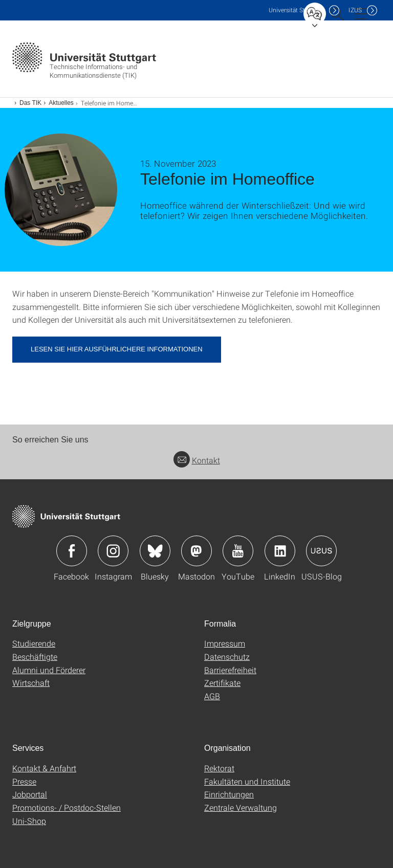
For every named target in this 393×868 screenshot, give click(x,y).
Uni (296, 10)
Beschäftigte (35, 656)
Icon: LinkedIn (280, 551)
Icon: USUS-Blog (321, 551)
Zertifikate (222, 683)
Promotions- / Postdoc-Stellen (67, 807)
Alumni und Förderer (49, 670)
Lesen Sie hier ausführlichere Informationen (117, 349)
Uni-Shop (29, 821)
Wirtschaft (31, 683)
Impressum (225, 643)
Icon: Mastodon (196, 551)
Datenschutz (227, 656)
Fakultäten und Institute (247, 781)
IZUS (355, 10)
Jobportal (30, 794)
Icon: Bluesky (155, 551)
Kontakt (197, 460)
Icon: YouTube (238, 551)
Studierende (34, 643)
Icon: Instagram (113, 551)
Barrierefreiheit (230, 670)
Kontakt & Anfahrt (44, 768)
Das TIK (30, 103)
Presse (24, 781)
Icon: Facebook (72, 551)
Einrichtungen (229, 794)
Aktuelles (61, 103)
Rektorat (219, 768)
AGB (212, 696)
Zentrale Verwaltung (241, 807)
